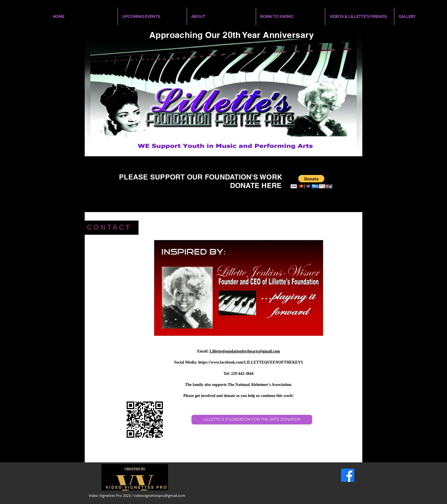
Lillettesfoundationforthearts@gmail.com (245, 351)
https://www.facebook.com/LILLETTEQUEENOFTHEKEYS (251, 362)
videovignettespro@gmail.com (159, 496)
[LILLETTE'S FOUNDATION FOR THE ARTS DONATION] (252, 420)
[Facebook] (348, 475)
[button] (311, 182)
